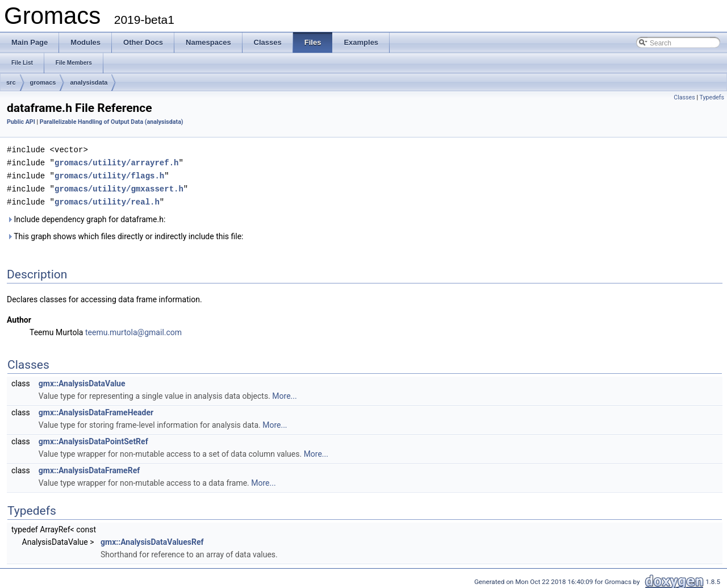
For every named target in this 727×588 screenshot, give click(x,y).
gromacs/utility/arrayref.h (116, 162)
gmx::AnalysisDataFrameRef (89, 468)
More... (284, 393)
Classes (684, 97)
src (11, 82)
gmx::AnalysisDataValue (82, 381)
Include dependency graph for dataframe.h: (86, 216)
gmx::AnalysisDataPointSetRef (93, 439)
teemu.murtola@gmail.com (133, 330)
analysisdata (89, 82)
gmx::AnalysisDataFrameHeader (96, 410)
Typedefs (712, 97)
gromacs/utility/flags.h (109, 174)
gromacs (43, 82)
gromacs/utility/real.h (107, 199)
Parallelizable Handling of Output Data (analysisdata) (112, 122)
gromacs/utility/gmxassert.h (119, 187)
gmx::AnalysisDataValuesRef (152, 539)
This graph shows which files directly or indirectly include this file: (125, 233)
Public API (21, 122)
